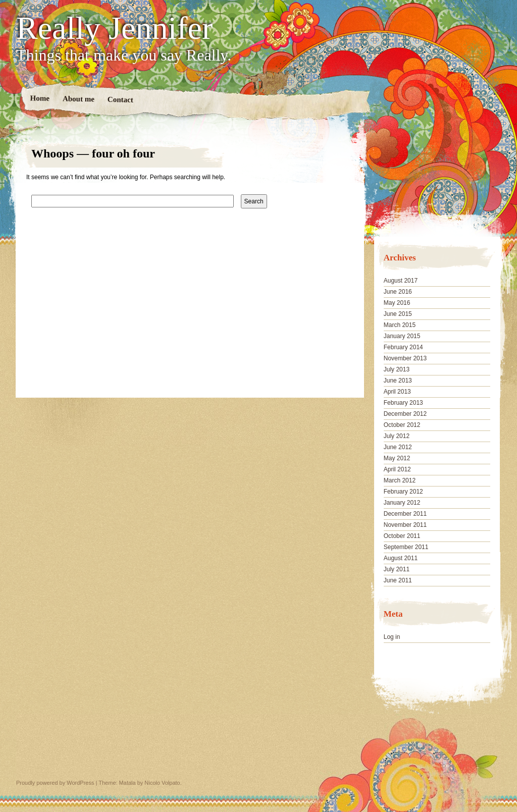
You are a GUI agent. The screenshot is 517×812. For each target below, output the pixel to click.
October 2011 (402, 536)
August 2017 (401, 281)
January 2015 (402, 336)
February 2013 (403, 403)
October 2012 (402, 425)
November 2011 (405, 525)
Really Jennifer (114, 28)
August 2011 (401, 558)
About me (79, 99)
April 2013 (397, 392)
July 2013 (397, 369)
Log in (392, 637)
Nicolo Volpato (162, 783)
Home (40, 98)
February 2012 (403, 492)
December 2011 (405, 514)
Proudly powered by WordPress (55, 783)
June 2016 (398, 292)
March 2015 (400, 325)
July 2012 (397, 436)
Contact (120, 100)
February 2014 (403, 347)
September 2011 (406, 547)
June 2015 (398, 314)
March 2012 (400, 480)
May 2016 (397, 303)
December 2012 (405, 414)
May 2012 (397, 458)
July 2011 (397, 569)
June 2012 (398, 447)
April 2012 (397, 469)
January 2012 (402, 503)
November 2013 (405, 358)
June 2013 (398, 381)
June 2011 (398, 580)
